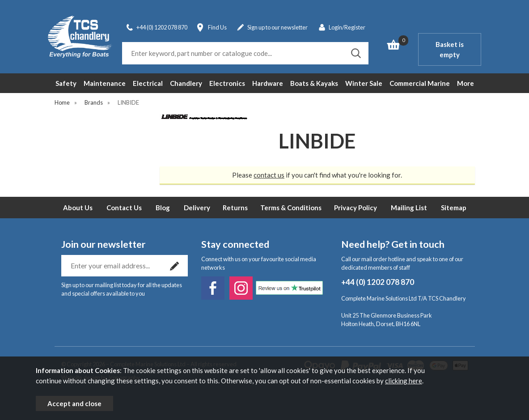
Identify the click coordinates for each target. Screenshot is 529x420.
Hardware (268, 83)
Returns (235, 208)
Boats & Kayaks (314, 83)
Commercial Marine (420, 83)
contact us (269, 175)
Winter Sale (364, 83)
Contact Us (124, 208)
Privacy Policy (355, 208)
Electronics (227, 83)
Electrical (148, 83)
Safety (66, 83)
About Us (78, 208)
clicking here (404, 381)
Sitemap (454, 208)
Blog (163, 208)
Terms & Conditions (291, 208)
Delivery (197, 208)
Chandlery (186, 83)
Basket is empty (450, 49)
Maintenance (105, 83)
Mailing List (409, 208)
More (466, 83)
